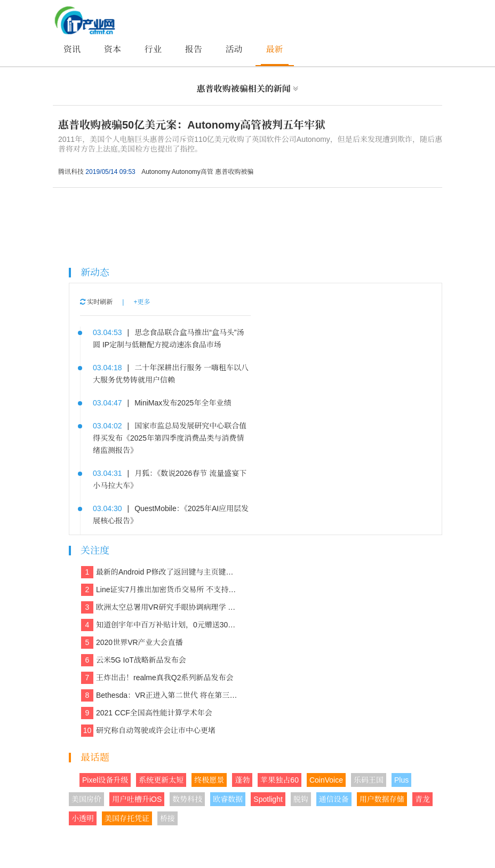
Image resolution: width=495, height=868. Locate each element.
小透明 (83, 818)
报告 (194, 49)
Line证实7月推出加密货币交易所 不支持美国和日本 (160, 590)
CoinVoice (326, 780)
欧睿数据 (228, 799)
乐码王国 (369, 780)
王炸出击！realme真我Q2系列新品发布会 (157, 678)
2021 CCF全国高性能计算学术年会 (147, 713)
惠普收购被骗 (234, 172)
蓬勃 (242, 780)
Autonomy (156, 172)
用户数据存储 (382, 799)
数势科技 (187, 799)
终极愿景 (209, 780)
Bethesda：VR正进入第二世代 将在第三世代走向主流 (160, 695)
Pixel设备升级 (105, 780)
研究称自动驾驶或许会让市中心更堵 (148, 731)
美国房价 (86, 799)
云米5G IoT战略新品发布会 (134, 660)
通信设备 (334, 799)
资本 (113, 49)
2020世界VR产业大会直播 (132, 643)
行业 (153, 49)
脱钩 (301, 799)
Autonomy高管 (193, 172)
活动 (234, 49)
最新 (275, 49)
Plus (401, 780)
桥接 (167, 818)
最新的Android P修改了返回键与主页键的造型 (160, 572)
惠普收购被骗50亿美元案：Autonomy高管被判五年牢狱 (192, 125)
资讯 (72, 49)
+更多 (142, 302)
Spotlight (268, 799)
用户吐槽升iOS (137, 799)
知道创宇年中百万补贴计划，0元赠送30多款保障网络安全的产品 (160, 625)
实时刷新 (96, 302)
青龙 (422, 799)
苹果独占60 (280, 780)
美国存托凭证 (127, 818)
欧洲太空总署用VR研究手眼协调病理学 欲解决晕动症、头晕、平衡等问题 (160, 607)
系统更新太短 (161, 780)
